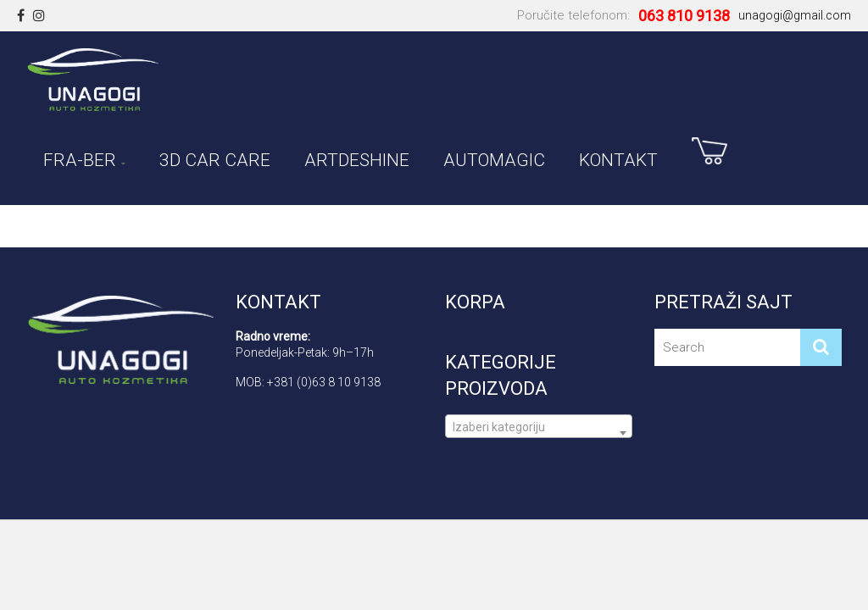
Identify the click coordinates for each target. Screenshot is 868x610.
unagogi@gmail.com (795, 15)
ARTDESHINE (357, 157)
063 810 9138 (684, 16)
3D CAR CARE (215, 157)
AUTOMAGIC (494, 157)
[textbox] (539, 433)
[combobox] (539, 426)
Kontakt (618, 157)
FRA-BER (80, 157)
